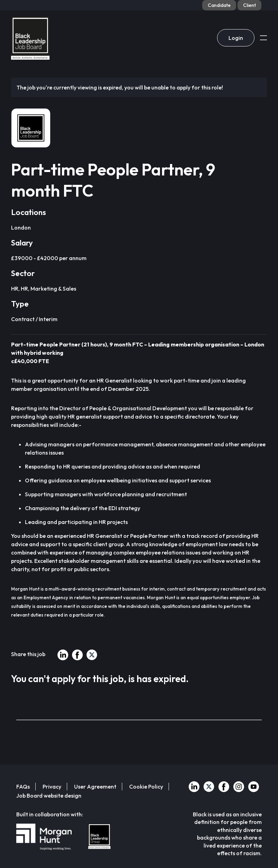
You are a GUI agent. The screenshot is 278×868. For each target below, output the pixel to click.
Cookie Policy (146, 787)
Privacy (52, 787)
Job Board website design (49, 796)
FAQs (23, 787)
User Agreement (95, 787)
